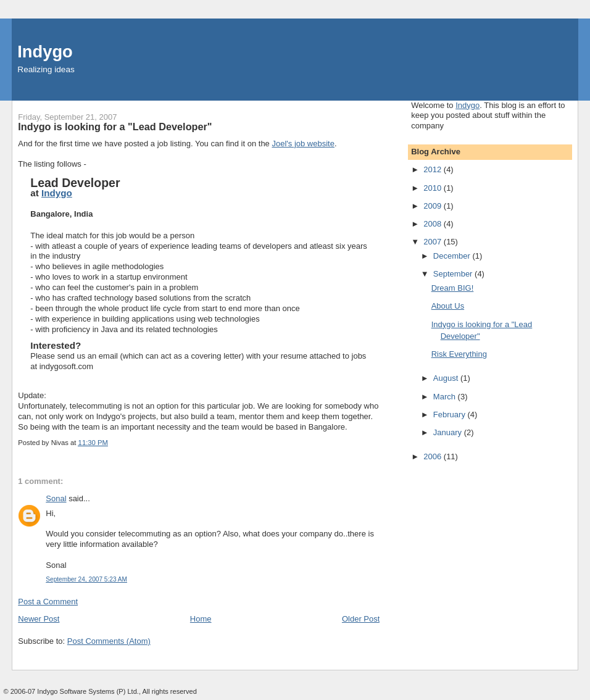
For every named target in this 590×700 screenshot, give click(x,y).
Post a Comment (48, 602)
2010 (434, 188)
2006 (434, 456)
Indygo (45, 52)
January (449, 432)
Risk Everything (459, 354)
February (451, 415)
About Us (448, 306)
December (453, 256)
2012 (434, 169)
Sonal (56, 498)
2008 (434, 224)
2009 (434, 206)
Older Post (361, 619)
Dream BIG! (453, 288)
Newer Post (39, 619)
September (454, 274)
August (447, 378)
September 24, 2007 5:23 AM (86, 579)
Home (201, 619)
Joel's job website (303, 144)
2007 (434, 242)
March (446, 397)
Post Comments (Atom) (109, 641)
